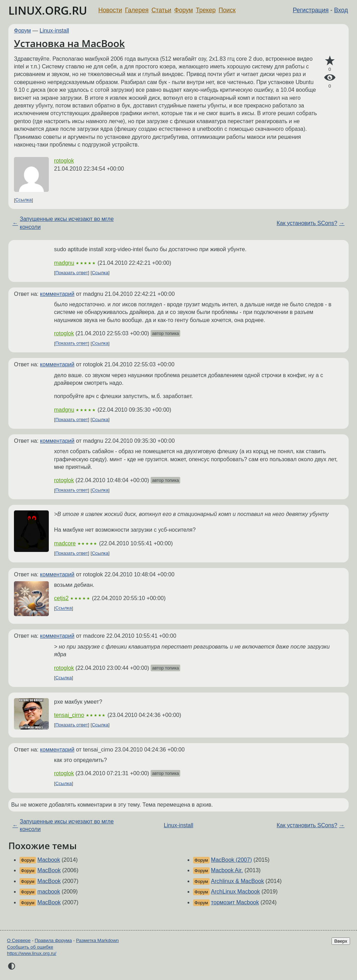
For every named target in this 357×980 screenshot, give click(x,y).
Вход (341, 10)
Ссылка (24, 200)
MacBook (49, 870)
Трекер (206, 10)
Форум (184, 10)
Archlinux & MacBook (237, 881)
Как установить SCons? (307, 223)
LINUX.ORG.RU (48, 10)
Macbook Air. (227, 870)
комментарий (57, 294)
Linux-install (54, 31)
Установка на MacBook (69, 43)
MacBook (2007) (231, 860)
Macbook (49, 860)
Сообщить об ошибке (30, 947)
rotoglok (64, 161)
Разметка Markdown (97, 940)
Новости (110, 10)
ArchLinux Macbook (236, 892)
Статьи (161, 10)
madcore (65, 543)
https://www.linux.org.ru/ (32, 953)
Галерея (137, 10)
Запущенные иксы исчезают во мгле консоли (67, 223)
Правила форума (54, 940)
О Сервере (19, 940)
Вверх (341, 941)
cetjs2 (61, 598)
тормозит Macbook (235, 902)
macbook (49, 892)
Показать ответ (72, 273)
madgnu (64, 263)
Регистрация (311, 10)
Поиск (227, 10)
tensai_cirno (69, 715)
